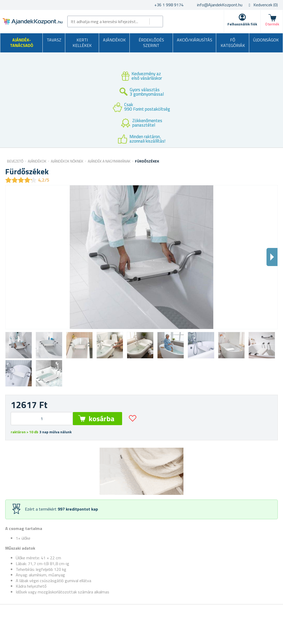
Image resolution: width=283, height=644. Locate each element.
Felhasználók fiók (242, 24)
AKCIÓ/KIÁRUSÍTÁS (195, 40)
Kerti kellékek (82, 43)
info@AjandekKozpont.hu (220, 5)
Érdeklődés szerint (151, 43)
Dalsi (272, 257)
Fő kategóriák (233, 43)
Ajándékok (114, 40)
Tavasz (54, 40)
